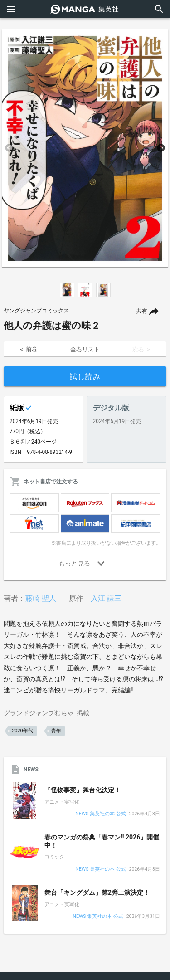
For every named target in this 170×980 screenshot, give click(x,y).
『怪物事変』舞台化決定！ (83, 790)
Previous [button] (9, 148)
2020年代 (22, 731)
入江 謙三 (106, 598)
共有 (142, 311)
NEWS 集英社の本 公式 (100, 814)
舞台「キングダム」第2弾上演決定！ (97, 892)
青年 (56, 731)
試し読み (85, 377)
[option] (85, 148)
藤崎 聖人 (41, 598)
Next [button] (161, 148)
